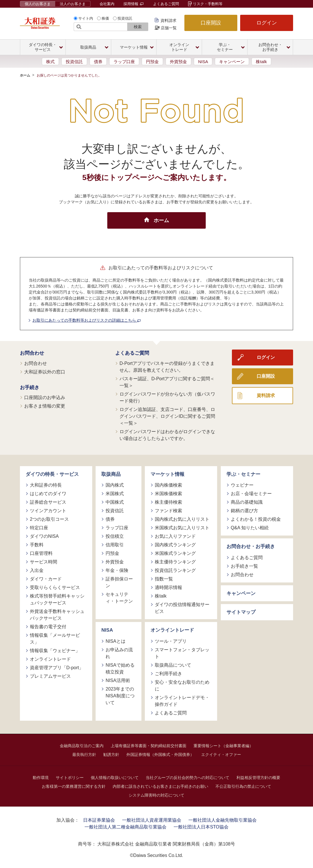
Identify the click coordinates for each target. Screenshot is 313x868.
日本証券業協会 (99, 820)
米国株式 (115, 494)
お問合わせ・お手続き (251, 546)
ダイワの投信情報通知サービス (182, 608)
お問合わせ (32, 353)
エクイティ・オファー (221, 755)
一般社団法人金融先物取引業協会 (223, 820)
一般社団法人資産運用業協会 (152, 820)
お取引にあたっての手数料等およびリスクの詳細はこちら (87, 320)
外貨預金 (178, 62)
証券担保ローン (119, 582)
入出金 (37, 570)
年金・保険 (117, 570)
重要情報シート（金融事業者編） (223, 746)
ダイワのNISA (44, 536)
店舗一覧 (169, 28)
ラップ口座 (124, 62)
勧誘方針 (111, 755)
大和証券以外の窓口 (45, 372)
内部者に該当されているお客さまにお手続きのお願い (160, 786)
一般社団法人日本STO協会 (201, 827)
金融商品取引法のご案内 (82, 746)
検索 (138, 27)
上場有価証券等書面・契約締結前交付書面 (149, 746)
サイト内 (86, 18)
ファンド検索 (168, 511)
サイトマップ (241, 612)
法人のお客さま (73, 4)
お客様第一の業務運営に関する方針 (74, 786)
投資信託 (125, 18)
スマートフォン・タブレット (182, 653)
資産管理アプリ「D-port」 (57, 668)
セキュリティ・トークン (119, 598)
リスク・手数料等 (208, 4)
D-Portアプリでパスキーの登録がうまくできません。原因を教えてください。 (167, 367)
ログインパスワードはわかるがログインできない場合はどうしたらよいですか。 (167, 435)
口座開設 (211, 23)
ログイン (267, 23)
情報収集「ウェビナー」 (55, 651)
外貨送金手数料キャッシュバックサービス (57, 615)
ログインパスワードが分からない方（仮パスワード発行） (167, 397)
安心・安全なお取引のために (182, 686)
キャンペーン (232, 62)
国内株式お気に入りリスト (182, 519)
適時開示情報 (168, 587)
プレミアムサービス (50, 676)
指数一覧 (164, 579)
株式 (50, 62)
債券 (98, 62)
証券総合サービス (48, 502)
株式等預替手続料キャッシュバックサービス (57, 599)
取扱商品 (111, 474)
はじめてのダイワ (48, 494)
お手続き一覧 (244, 566)
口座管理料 (41, 553)
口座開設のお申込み (45, 397)
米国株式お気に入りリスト (182, 528)
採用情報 (133, 4)
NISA (203, 62)
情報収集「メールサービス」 (55, 639)
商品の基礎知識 (247, 502)
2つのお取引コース (49, 519)
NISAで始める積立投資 (120, 668)
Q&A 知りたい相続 (250, 528)
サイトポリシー (70, 778)
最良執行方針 (84, 755)
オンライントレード (50, 659)
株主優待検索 (168, 502)
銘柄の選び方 (244, 511)
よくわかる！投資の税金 (256, 519)
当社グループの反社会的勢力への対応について (188, 778)
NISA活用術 (118, 680)
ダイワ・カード (46, 579)
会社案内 (107, 4)
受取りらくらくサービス (55, 587)
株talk (261, 62)
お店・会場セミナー (251, 494)
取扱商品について (173, 665)
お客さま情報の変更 (45, 406)
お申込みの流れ (119, 653)
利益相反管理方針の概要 (258, 778)
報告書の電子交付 (48, 627)
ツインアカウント (48, 511)
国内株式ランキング (175, 545)
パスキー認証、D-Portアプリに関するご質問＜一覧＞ (167, 382)
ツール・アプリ (171, 641)
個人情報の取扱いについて (115, 778)
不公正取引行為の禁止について (243, 786)
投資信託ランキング (175, 570)
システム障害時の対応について (156, 795)
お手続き (30, 387)
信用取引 (115, 545)
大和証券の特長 (46, 485)
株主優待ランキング (175, 562)
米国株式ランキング (175, 553)
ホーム (25, 75)
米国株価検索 (168, 494)
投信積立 (115, 536)
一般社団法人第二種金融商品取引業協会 (125, 827)
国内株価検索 (168, 485)
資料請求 (168, 20)
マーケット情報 (167, 474)
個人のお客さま (38, 4)
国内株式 (115, 485)
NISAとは (115, 641)
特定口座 (39, 528)
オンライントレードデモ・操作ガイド (182, 701)
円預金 (152, 62)
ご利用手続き (168, 674)
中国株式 (115, 502)
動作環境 (41, 778)
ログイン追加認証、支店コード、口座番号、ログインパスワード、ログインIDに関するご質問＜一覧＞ (167, 416)
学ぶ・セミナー (243, 474)
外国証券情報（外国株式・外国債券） (160, 755)
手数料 (37, 545)
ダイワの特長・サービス (52, 474)
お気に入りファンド (175, 536)
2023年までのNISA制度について (120, 696)
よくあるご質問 (166, 4)
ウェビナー (242, 485)
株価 (105, 18)
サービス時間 (44, 562)
